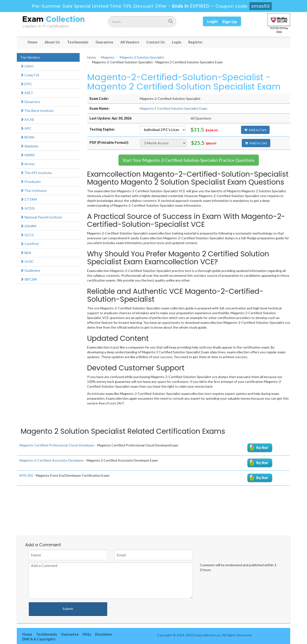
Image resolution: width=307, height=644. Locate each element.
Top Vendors (30, 57)
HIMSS (28, 155)
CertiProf (30, 244)
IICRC (27, 262)
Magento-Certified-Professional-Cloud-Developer (57, 445)
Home (32, 42)
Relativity (30, 146)
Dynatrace (30, 102)
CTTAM (29, 199)
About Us (52, 42)
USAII (27, 66)
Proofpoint (31, 182)
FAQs (87, 634)
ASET (27, 93)
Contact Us (156, 42)
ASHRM (28, 226)
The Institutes (34, 190)
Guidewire (30, 270)
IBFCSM (29, 279)
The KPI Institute (36, 173)
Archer (28, 164)
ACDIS (28, 208)
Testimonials (78, 42)
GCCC (27, 235)
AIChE (27, 119)
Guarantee (104, 42)
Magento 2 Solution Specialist (142, 57)
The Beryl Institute (37, 111)
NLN (26, 253)
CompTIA (30, 75)
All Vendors (130, 42)
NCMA (27, 137)
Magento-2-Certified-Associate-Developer (52, 460)
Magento (108, 57)
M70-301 (26, 475)
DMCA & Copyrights (39, 639)
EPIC (26, 84)
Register (195, 42)
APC (26, 128)
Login (177, 42)
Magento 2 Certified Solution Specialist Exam (174, 108)
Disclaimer (104, 634)
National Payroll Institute (41, 217)
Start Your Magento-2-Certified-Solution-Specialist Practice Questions (189, 160)
